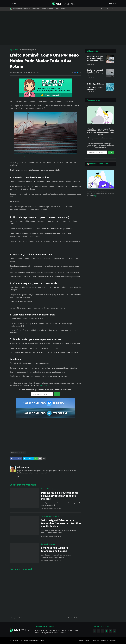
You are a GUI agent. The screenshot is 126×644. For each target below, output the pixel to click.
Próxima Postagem (74, 618)
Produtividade (48, 9)
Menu (14, 3)
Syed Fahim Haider (18, 156)
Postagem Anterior (17, 618)
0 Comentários (35, 72)
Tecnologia (36, 9)
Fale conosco (95, 641)
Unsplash (25, 156)
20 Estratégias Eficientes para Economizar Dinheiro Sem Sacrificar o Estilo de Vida (61, 523)
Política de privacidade (109, 641)
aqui (95, 196)
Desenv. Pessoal (61, 9)
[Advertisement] (63, 28)
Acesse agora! (44, 385)
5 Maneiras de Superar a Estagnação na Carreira (55, 549)
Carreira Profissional (48, 544)
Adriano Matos (24, 467)
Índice (87, 641)
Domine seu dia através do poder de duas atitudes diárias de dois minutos (60, 496)
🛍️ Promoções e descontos (20, 9)
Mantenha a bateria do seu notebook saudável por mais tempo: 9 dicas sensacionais (95, 59)
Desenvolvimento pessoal (28, 50)
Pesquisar (111, 3)
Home (81, 641)
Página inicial (14, 50)
